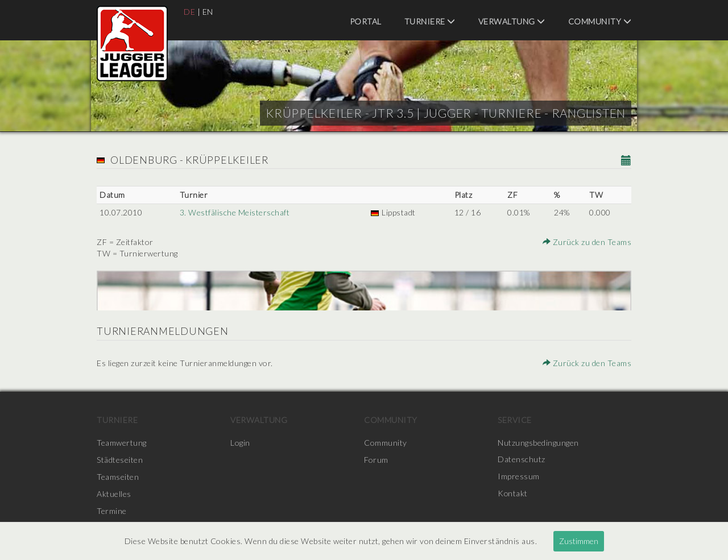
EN (208, 12)
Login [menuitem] (240, 443)
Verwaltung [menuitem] (512, 21)
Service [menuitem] (515, 420)
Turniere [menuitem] (430, 21)
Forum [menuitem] (376, 460)
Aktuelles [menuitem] (114, 494)
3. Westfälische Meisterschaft (235, 212)
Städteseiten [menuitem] (120, 460)
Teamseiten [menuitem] (118, 477)
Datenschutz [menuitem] (522, 460)
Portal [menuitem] (366, 21)
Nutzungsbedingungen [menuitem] (538, 443)
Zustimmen (579, 541)
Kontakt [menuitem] (513, 494)
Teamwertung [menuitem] (122, 443)
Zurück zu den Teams (588, 242)
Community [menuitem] (600, 21)
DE (189, 12)
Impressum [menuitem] (519, 477)
